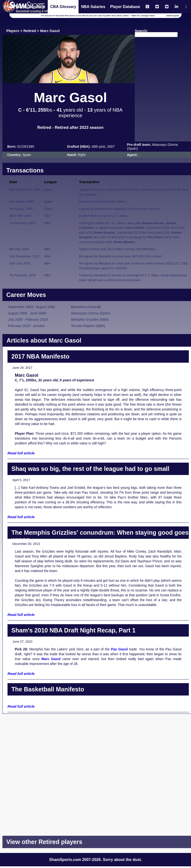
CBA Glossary (63, 7)
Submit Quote (173, 16)
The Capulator (32, 7)
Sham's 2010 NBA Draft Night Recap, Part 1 (73, 630)
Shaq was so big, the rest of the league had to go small (90, 469)
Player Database (125, 7)
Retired (30, 31)
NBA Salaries (93, 7)
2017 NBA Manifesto (40, 356)
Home (9, 7)
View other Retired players (44, 842)
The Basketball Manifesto (48, 689)
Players (13, 31)
